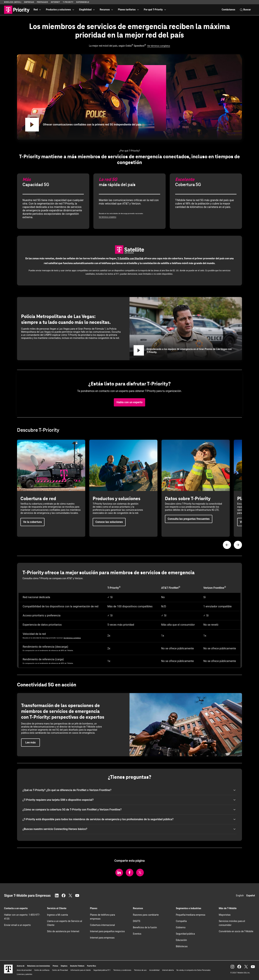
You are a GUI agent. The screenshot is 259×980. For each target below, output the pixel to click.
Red (36, 10)
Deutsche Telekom (77, 966)
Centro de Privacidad (60, 970)
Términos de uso (140, 970)
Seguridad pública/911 (102, 970)
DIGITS (137, 921)
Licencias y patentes (24, 974)
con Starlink (130, 258)
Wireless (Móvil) (13, 2)
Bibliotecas (182, 946)
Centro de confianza (42, 970)
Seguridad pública (185, 934)
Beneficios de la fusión (145, 927)
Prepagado (42, 2)
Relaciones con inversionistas (39, 966)
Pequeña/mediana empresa (191, 915)
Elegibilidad (85, 10)
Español (251, 896)
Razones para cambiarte (146, 915)
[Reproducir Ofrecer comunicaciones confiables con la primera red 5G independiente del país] (32, 125)
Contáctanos (228, 10)
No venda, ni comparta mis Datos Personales (194, 970)
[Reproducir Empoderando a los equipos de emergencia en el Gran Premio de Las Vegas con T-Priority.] (139, 351)
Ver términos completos (159, 46)
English (240, 896)
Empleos (64, 966)
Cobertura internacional (102, 925)
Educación (181, 940)
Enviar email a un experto (17, 925)
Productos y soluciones (58, 10)
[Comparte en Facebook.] (130, 873)
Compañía (181, 921)
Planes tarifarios (127, 10)
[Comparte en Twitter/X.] (140, 873)
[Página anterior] (227, 545)
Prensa (55, 966)
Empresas (29, 2)
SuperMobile (83, 2)
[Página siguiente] (238, 545)
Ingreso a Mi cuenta (58, 915)
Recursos (105, 10)
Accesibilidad (154, 970)
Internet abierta (168, 970)
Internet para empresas (102, 938)
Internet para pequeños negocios (107, 931)
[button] (130, 402)
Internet (55, 2)
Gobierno (181, 927)
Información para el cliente (81, 970)
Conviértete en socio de (236, 931)
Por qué (153, 10)
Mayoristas (225, 915)
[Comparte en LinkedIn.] (119, 873)
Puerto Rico (92, 966)
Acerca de (21, 966)
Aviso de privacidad (24, 970)
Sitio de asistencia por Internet (63, 931)
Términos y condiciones (122, 970)
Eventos (137, 934)
